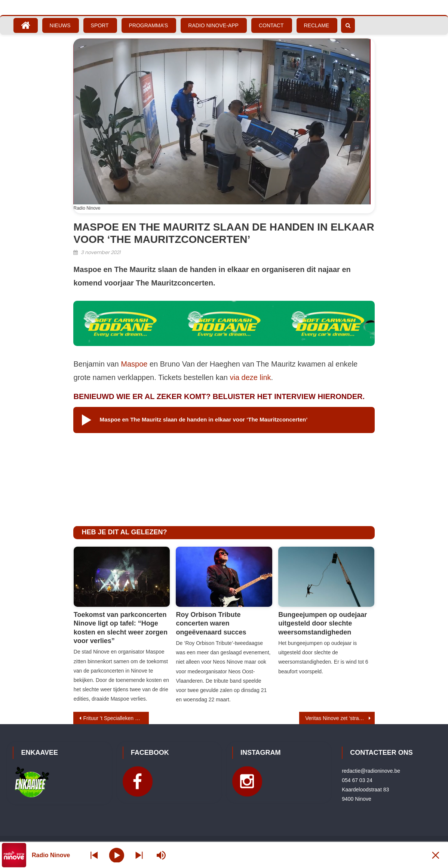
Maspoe (134, 364)
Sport (100, 25)
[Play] (117, 855)
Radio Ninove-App (213, 25)
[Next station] (94, 855)
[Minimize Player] (435, 855)
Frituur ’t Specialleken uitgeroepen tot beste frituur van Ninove (116, 718)
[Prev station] (139, 855)
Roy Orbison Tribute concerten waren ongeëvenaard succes (211, 623)
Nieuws (60, 25)
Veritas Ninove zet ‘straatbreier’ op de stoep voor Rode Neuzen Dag (340, 718)
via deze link (251, 377)
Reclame (317, 25)
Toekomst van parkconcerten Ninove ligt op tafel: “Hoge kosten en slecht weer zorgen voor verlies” (121, 628)
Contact (271, 25)
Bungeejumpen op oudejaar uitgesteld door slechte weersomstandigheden (323, 623)
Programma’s (149, 25)
